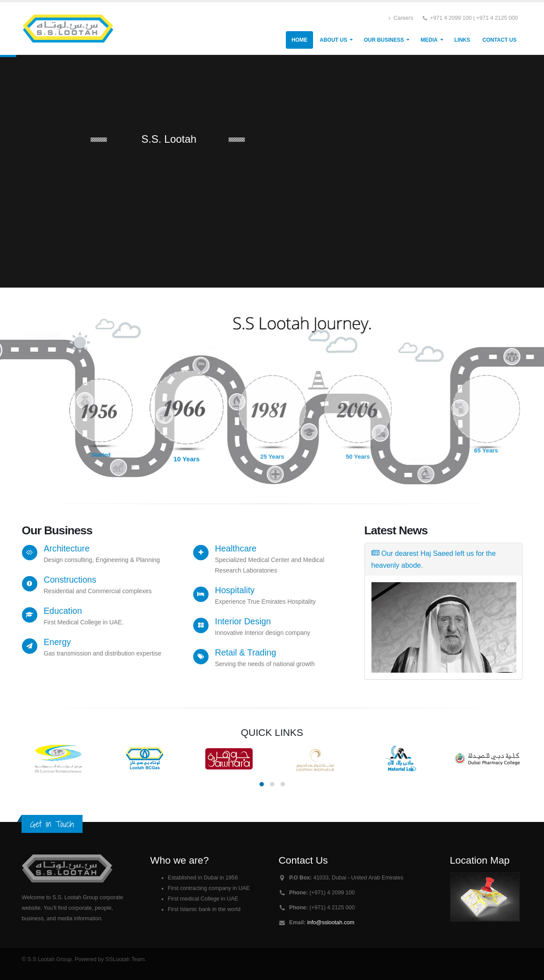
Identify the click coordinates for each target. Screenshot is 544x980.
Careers (401, 18)
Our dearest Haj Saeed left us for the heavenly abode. (434, 559)
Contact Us (500, 40)
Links (462, 40)
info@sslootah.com (331, 922)
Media (429, 40)
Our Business (384, 40)
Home (299, 40)
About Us (333, 40)
